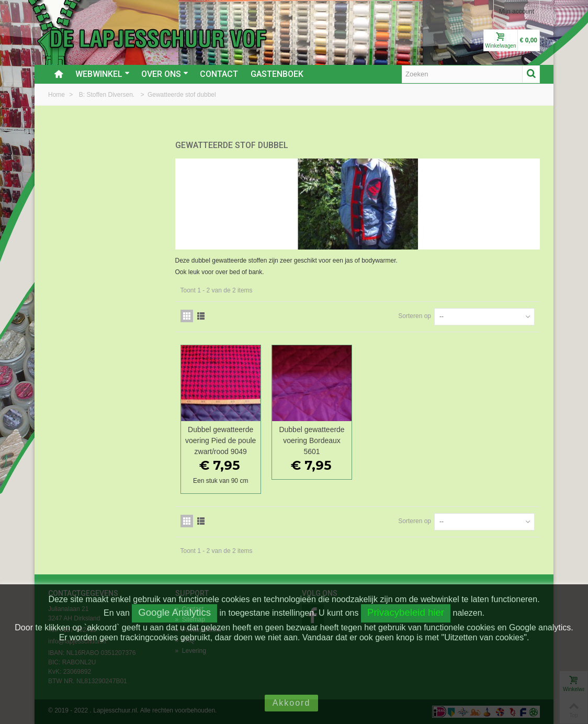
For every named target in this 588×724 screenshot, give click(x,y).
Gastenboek (277, 74)
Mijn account (517, 12)
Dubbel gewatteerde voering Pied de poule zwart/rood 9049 (220, 440)
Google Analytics (174, 612)
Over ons (165, 74)
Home (57, 95)
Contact (219, 74)
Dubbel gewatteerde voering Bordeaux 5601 (312, 440)
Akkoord (292, 703)
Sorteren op (415, 316)
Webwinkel (103, 74)
